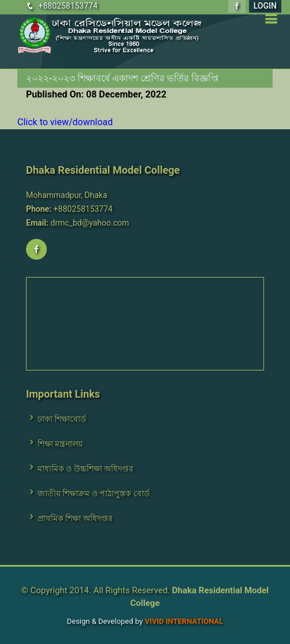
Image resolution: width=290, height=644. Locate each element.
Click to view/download (65, 122)
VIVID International (184, 621)
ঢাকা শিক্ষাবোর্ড (62, 419)
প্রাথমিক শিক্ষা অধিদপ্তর (75, 518)
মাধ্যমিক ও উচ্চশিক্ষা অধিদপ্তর (85, 469)
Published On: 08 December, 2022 (96, 94)
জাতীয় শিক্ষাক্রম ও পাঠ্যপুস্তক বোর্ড (94, 493)
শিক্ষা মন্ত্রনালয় (60, 444)
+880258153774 (68, 6)
